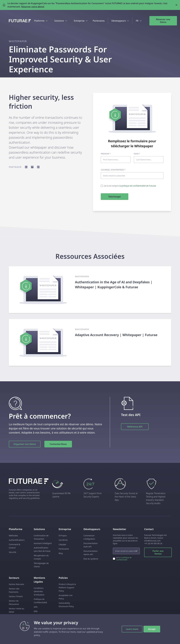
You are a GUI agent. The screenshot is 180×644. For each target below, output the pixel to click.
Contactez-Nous (58, 444)
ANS (36, 607)
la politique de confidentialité (124, 559)
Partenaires (99, 21)
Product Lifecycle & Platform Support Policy (67, 588)
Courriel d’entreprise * (113, 170)
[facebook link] (160, 638)
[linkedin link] (165, 638)
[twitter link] (170, 638)
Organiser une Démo (25, 444)
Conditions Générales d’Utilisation (39, 591)
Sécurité (12, 552)
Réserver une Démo (163, 21)
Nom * (137, 154)
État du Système (91, 559)
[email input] (126, 551)
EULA (36, 620)
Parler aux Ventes (158, 552)
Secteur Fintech (16, 596)
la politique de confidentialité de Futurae (138, 186)
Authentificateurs (17, 540)
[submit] (136, 551)
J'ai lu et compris (130, 186)
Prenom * (106, 154)
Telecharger (115, 197)
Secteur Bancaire (16, 584)
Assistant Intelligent (43, 543)
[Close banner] (176, 5)
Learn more (132, 629)
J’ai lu (124, 559)
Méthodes (13, 536)
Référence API (135, 427)
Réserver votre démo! (33, 7)
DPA (36, 611)
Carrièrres (63, 540)
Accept (152, 629)
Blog (61, 553)
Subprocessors (40, 616)
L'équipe (62, 544)
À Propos (63, 536)
